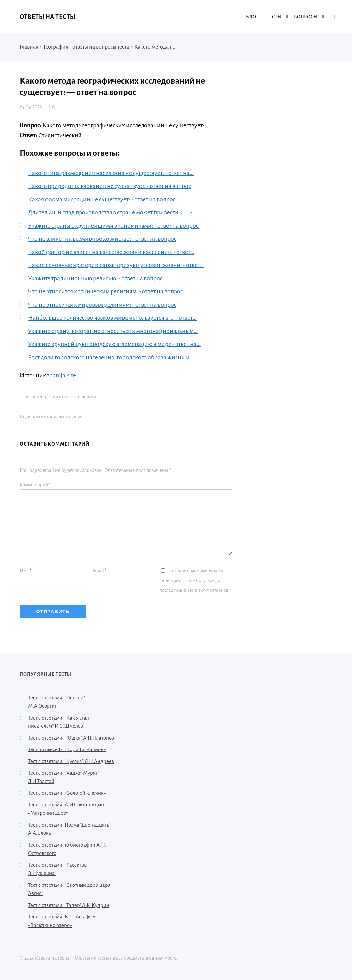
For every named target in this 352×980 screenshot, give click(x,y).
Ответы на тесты (48, 17)
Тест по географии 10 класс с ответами (59, 397)
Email (100, 571)
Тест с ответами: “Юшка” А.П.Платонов (71, 738)
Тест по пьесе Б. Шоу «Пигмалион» (67, 749)
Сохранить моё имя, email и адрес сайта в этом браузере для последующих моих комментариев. (194, 580)
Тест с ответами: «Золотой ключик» (67, 793)
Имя (26, 571)
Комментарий (35, 485)
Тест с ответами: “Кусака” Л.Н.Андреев (71, 761)
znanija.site (61, 375)
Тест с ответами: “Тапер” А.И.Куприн (69, 905)
